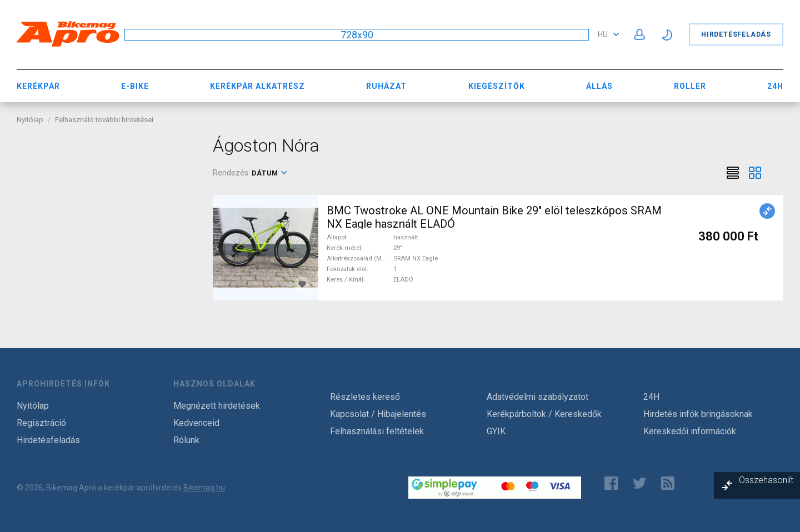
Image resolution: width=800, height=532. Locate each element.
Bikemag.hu (204, 488)
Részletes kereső (365, 397)
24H (775, 86)
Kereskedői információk (690, 431)
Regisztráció (41, 423)
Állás (599, 86)
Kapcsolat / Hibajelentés (378, 414)
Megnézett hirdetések (217, 406)
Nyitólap (30, 120)
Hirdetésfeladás (736, 34)
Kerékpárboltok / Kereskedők (544, 414)
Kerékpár (38, 86)
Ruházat (386, 86)
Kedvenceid (196, 423)
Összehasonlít (766, 480)
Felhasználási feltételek (377, 431)
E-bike (135, 86)
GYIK (496, 431)
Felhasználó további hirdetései (104, 120)
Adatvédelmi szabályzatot (537, 397)
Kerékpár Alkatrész (257, 86)
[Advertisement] (106, 204)
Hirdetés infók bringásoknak (698, 414)
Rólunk (186, 440)
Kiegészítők (497, 86)
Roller (690, 86)
